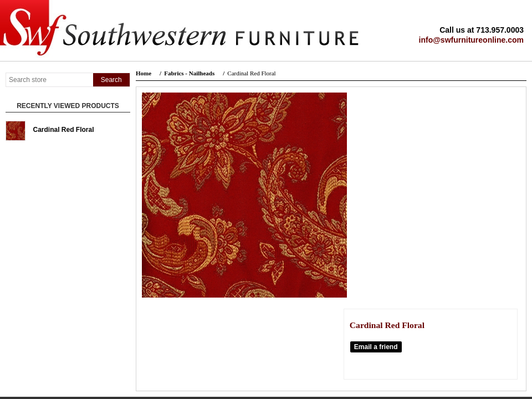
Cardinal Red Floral (64, 130)
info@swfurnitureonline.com (471, 40)
